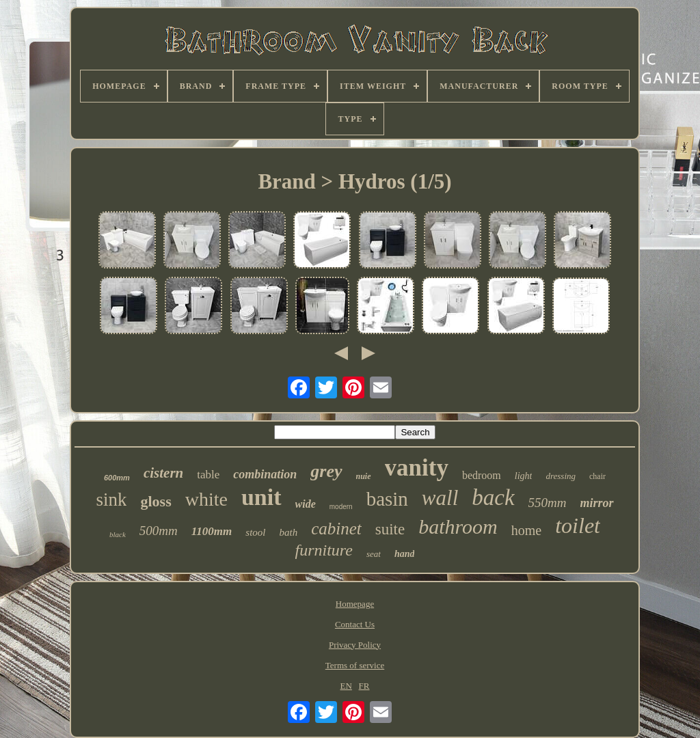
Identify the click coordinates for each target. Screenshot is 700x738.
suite (390, 529)
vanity (417, 468)
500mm (159, 531)
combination (265, 474)
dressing (561, 476)
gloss (156, 501)
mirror (597, 503)
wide (306, 504)
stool (255, 532)
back (493, 497)
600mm (117, 478)
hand (405, 554)
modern (341, 507)
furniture (324, 550)
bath (289, 532)
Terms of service (355, 665)
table (208, 475)
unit (261, 497)
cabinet (336, 529)
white (206, 499)
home (526, 530)
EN (346, 686)
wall (440, 498)
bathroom (458, 527)
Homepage (355, 604)
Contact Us (355, 624)
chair (597, 476)
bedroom (482, 475)
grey (326, 471)
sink (111, 500)
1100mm (212, 531)
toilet (578, 525)
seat (374, 554)
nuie (364, 476)
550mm (548, 503)
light (524, 476)
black (118, 534)
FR (364, 686)
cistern (163, 473)
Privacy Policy (355, 645)
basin (387, 499)
